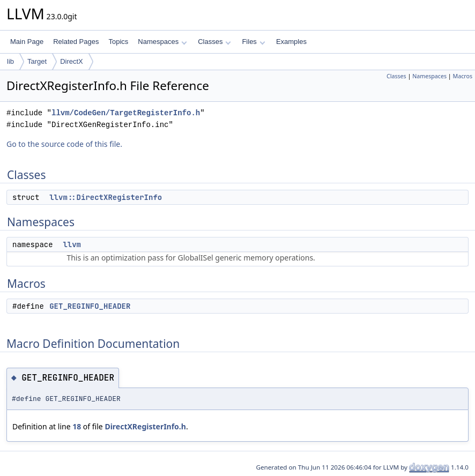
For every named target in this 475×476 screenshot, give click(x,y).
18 (77, 426)
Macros (463, 76)
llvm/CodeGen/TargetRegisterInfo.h (126, 113)
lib (10, 61)
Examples (291, 42)
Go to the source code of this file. (64, 144)
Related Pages (76, 42)
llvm (72, 244)
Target (37, 61)
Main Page (27, 42)
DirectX (72, 61)
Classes (214, 42)
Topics (118, 42)
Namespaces (162, 42)
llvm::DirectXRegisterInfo (106, 197)
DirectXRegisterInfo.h (145, 426)
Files (253, 42)
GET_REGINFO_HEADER (90, 306)
